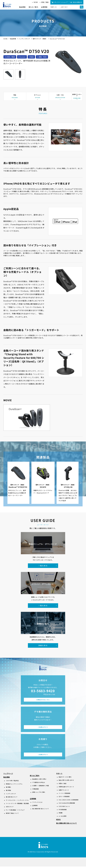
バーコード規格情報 (64, 795)
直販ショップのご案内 (39, 794)
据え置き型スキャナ (12, 798)
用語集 (61, 814)
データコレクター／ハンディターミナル (17, 802)
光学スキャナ (10, 808)
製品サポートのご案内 (65, 778)
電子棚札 (8, 789)
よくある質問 (63, 817)
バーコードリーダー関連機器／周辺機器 (17, 805)
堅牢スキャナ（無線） (40, 39)
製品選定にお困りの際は (39, 781)
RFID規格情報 (63, 811)
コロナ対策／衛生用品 (12, 782)
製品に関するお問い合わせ (66, 782)
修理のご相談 (63, 785)
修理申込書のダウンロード (66, 788)
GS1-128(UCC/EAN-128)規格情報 (68, 801)
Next (81, 484)
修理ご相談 (45, 2)
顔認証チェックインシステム (14, 785)
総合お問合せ (78, 2)
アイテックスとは (37, 804)
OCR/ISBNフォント (64, 808)
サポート (59, 775)
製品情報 (13, 39)
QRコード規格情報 (64, 798)
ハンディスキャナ (25, 39)
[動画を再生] (27, 419)
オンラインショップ (61, 2)
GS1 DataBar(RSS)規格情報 (67, 804)
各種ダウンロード (64, 791)
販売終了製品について (12, 815)
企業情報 (33, 800)
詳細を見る (43, 647)
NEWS (36, 2)
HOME (5, 39)
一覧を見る (43, 567)
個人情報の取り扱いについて (41, 810)
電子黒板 (8, 792)
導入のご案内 (35, 777)
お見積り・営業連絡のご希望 (41, 787)
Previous (5, 484)
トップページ (8, 775)
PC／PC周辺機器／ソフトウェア (15, 811)
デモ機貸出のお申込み (39, 784)
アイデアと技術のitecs (7, 5)
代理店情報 (35, 790)
